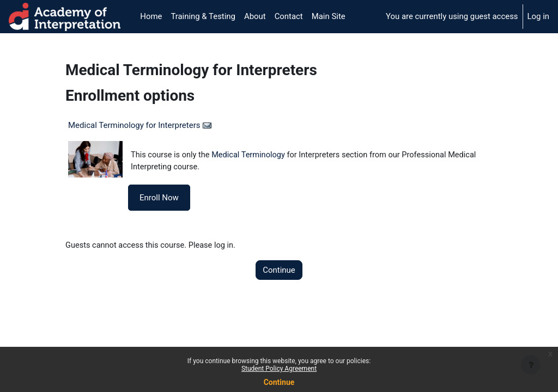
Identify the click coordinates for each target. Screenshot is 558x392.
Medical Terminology (251, 155)
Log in (538, 16)
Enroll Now (159, 198)
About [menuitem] (255, 16)
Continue (279, 271)
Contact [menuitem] (289, 16)
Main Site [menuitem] (329, 16)
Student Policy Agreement (279, 369)
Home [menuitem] (151, 16)
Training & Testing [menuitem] (203, 16)
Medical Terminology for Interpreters (134, 125)
